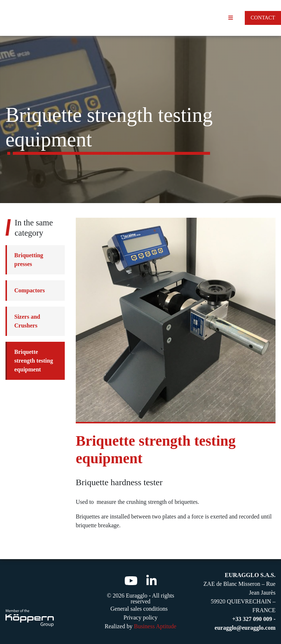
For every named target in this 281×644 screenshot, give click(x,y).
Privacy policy (141, 617)
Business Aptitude (155, 626)
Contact (263, 18)
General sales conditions (139, 609)
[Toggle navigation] (231, 18)
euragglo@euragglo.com (245, 628)
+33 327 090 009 (253, 619)
